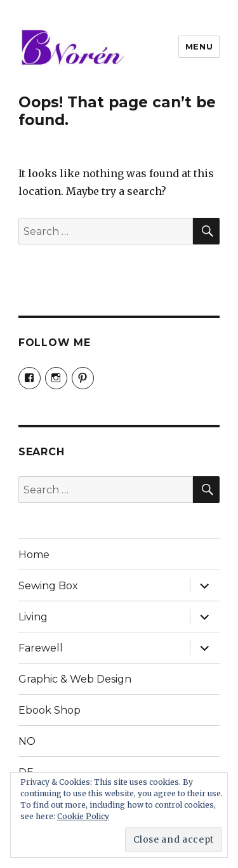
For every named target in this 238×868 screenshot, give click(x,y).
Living (33, 617)
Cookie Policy (83, 816)
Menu (199, 46)
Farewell (41, 648)
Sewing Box (48, 586)
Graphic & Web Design (75, 679)
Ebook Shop (50, 710)
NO (27, 741)
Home (34, 555)
